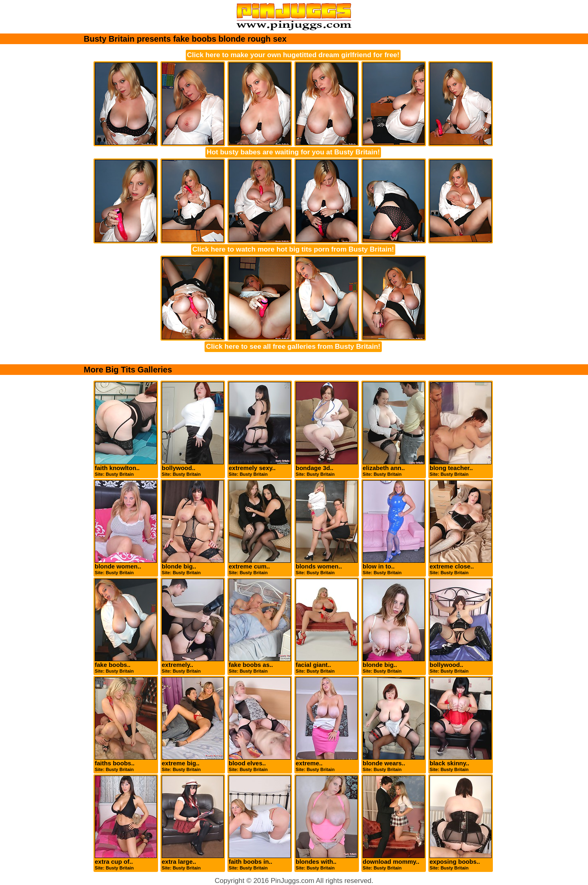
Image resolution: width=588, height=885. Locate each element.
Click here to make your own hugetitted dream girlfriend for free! (293, 55)
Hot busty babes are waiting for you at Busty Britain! (293, 152)
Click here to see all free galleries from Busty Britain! (293, 347)
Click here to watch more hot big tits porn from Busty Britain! (293, 249)
